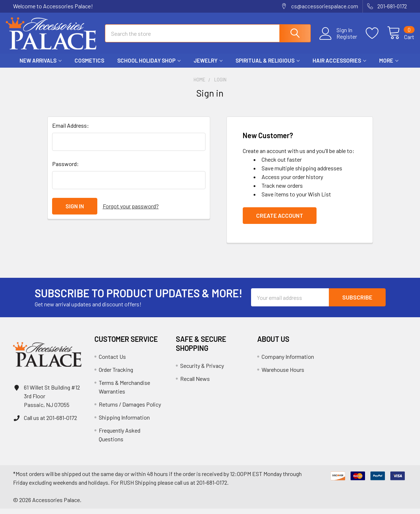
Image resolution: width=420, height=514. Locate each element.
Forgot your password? (131, 211)
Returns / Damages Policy (130, 410)
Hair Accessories (339, 66)
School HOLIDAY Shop (149, 66)
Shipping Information (124, 423)
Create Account (280, 221)
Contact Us (112, 362)
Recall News (195, 384)
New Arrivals (41, 66)
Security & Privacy (202, 371)
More (389, 66)
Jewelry (208, 66)
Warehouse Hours (283, 375)
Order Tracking (116, 375)
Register (340, 40)
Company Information (288, 362)
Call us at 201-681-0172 (50, 423)
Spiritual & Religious (268, 66)
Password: (65, 169)
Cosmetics (89, 66)
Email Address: (71, 131)
